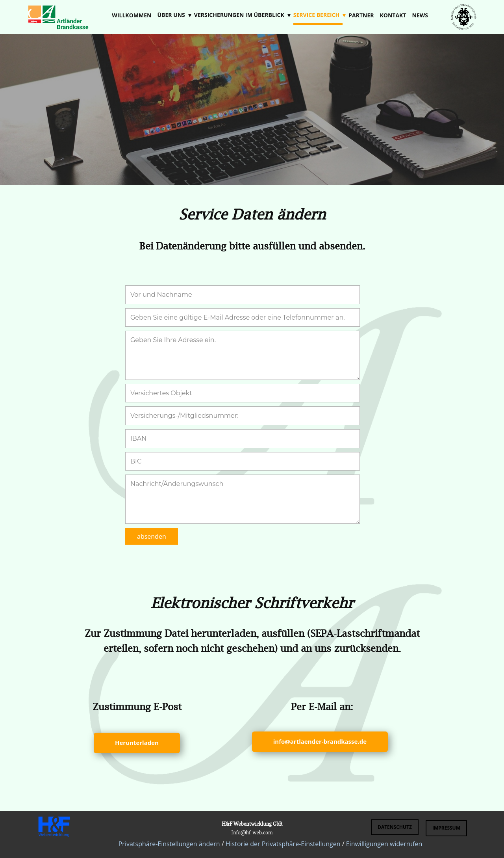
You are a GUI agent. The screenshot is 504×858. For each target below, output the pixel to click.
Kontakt (393, 15)
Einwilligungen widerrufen (384, 844)
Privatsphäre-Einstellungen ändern (169, 844)
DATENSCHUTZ (395, 827)
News (420, 15)
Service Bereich (317, 15)
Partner (361, 15)
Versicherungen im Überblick (239, 15)
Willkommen (132, 15)
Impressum (446, 828)
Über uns (171, 15)
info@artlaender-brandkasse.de (320, 741)
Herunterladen (137, 743)
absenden (152, 536)
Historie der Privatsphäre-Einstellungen (283, 844)
